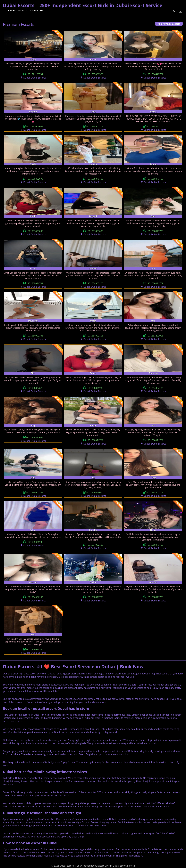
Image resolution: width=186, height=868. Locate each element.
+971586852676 (35, 179)
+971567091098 (35, 126)
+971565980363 (95, 74)
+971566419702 (155, 74)
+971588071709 (155, 126)
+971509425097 (35, 437)
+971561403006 (35, 231)
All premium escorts (169, 24)
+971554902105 (95, 126)
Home (11, 10)
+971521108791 (35, 74)
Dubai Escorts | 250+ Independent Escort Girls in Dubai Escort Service (83, 5)
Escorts (22, 10)
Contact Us (37, 10)
